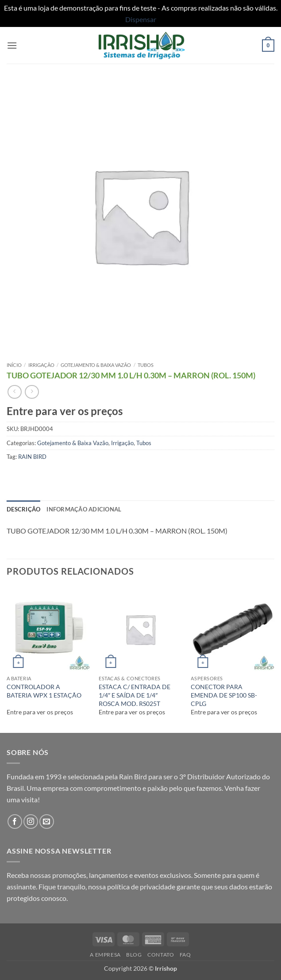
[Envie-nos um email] (47, 822)
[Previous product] (32, 392)
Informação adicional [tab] (84, 509)
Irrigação (41, 365)
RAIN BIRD (32, 457)
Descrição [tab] (23, 509)
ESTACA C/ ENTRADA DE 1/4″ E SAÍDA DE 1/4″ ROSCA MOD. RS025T (135, 695)
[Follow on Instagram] (31, 822)
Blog (134, 955)
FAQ (185, 955)
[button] (12, 45)
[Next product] (14, 392)
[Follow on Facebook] (15, 822)
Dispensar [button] (141, 19)
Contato (161, 955)
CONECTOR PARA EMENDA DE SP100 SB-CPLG (224, 695)
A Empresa (105, 955)
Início (14, 365)
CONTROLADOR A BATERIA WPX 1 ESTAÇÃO (44, 691)
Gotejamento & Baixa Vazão (96, 365)
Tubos (146, 365)
